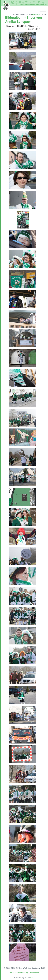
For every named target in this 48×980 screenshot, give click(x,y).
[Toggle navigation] (43, 9)
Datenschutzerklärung (19, 973)
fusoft (33, 978)
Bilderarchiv (36, 14)
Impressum (35, 973)
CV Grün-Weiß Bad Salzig (22, 14)
